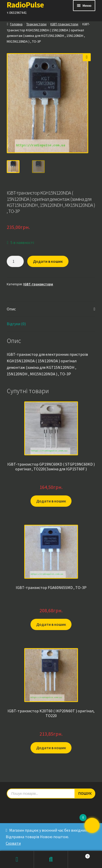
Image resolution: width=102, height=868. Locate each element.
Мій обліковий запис (17, 859)
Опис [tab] (11, 308)
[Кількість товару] (15, 261)
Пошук (51, 859)
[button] (87, 57)
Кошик (79, 855)
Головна (16, 24)
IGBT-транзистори (64, 24)
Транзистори (36, 24)
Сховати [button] (13, 843)
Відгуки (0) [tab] (16, 323)
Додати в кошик (48, 261)
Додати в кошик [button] (51, 500)
